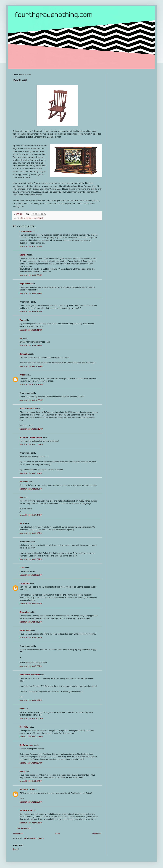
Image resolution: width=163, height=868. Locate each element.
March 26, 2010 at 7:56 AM (31, 247)
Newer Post (18, 834)
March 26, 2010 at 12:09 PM (31, 445)
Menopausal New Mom (30, 675)
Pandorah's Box (27, 790)
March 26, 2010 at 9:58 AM (31, 346)
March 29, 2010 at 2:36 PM (31, 802)
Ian (21, 338)
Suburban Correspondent (31, 437)
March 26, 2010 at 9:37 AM (31, 293)
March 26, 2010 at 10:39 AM (31, 385)
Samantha (24, 354)
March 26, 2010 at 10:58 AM (31, 400)
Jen (21, 497)
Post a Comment (23, 828)
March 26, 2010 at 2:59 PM (31, 559)
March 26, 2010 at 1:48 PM (31, 515)
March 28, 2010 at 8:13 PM (31, 781)
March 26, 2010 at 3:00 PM (31, 575)
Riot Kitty (24, 727)
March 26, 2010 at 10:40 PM (31, 719)
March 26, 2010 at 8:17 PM (31, 700)
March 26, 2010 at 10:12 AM (31, 366)
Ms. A (22, 523)
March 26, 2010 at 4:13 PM (31, 604)
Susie (22, 568)
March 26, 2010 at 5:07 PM (31, 638)
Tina (21, 320)
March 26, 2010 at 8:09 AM (31, 275)
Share (15, 849)
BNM (22, 709)
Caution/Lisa (25, 232)
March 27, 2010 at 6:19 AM (31, 763)
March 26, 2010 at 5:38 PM (31, 666)
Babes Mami (25, 630)
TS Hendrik (25, 583)
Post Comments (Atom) (34, 838)
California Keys (26, 745)
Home (58, 834)
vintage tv (40, 218)
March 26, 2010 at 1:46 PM (31, 489)
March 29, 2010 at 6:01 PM (31, 823)
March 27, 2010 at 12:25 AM (31, 737)
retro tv (22, 218)
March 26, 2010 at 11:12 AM (31, 429)
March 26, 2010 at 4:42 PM (31, 622)
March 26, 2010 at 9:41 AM (31, 330)
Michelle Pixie (26, 810)
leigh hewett (25, 284)
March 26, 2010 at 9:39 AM (31, 312)
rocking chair (31, 218)
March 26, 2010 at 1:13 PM (31, 473)
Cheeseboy (25, 612)
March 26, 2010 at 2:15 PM (31, 533)
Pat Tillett (24, 482)
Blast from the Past (28, 409)
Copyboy (24, 255)
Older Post (97, 834)
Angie (22, 375)
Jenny (22, 771)
